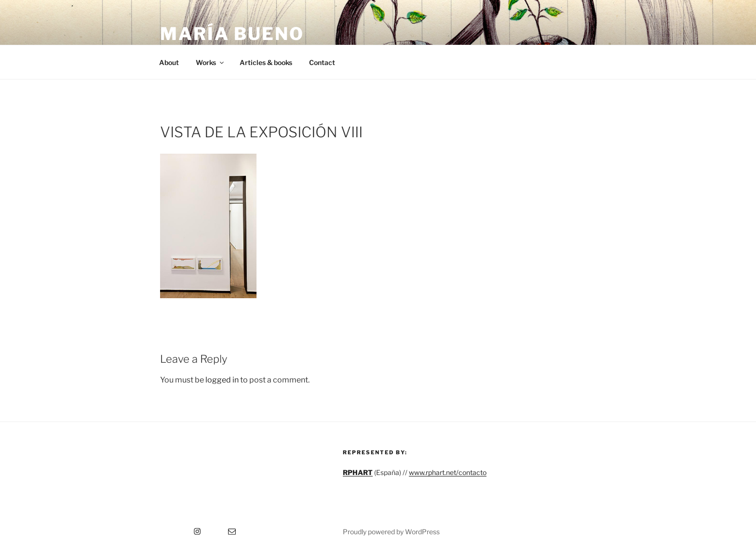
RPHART (358, 472)
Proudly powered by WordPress (391, 532)
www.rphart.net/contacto (448, 472)
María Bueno (232, 34)
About (169, 62)
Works (210, 62)
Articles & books (266, 62)
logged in (222, 380)
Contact (322, 62)
